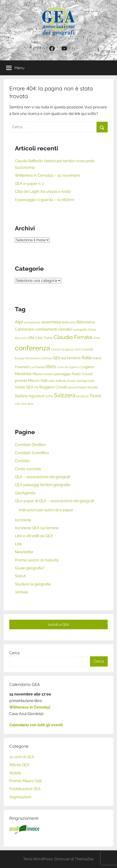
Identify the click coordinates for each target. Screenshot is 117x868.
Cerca (14, 653)
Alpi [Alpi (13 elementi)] (19, 322)
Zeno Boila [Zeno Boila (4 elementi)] (27, 404)
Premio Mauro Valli (26, 781)
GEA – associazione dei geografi (42, 477)
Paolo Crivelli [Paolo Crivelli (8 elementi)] (82, 374)
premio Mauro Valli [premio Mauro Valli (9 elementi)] (31, 381)
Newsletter (24, 552)
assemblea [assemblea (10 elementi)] (51, 322)
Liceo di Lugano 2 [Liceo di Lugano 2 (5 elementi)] (68, 367)
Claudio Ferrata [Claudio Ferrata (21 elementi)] (73, 337)
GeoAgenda (25, 493)
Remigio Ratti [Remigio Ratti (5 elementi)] (86, 381)
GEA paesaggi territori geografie (42, 485)
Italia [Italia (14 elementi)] (87, 358)
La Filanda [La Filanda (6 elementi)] (37, 367)
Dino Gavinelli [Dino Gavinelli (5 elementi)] (84, 349)
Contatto (22, 461)
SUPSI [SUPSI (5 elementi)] (49, 396)
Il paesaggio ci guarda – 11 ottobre (45, 200)
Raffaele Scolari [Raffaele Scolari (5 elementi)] (66, 381)
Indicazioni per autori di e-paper (46, 510)
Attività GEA (19, 765)
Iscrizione (23, 520)
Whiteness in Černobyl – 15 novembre (47, 175)
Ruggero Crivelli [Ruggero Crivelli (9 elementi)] (53, 387)
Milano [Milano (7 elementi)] (38, 374)
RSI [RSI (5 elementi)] (36, 387)
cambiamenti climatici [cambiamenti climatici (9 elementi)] (53, 329)
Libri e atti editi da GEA (34, 536)
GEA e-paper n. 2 (29, 184)
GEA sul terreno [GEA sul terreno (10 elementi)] (67, 358)
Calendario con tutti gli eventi (36, 725)
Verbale (22, 592)
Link (18, 544)
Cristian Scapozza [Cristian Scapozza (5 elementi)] (63, 349)
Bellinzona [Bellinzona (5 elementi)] (69, 322)
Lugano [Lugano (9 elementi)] (87, 367)
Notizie (15, 773)
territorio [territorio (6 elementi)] (82, 396)
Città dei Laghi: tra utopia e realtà (43, 192)
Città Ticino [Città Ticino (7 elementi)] (44, 338)
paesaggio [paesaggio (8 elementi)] (63, 374)
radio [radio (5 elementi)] (52, 381)
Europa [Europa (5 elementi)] (19, 358)
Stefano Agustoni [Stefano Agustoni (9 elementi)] (30, 396)
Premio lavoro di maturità (37, 560)
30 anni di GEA (22, 757)
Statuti (20, 576)
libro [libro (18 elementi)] (51, 366)
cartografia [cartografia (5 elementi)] (80, 330)
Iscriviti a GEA (58, 625)
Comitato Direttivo (30, 445)
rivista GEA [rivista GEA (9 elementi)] (24, 387)
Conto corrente (28, 469)
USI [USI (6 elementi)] (17, 404)
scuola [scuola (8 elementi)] (92, 387)
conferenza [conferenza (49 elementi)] (33, 348)
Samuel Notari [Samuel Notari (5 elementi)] (77, 387)
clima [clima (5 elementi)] (97, 338)
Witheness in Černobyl (30, 707)
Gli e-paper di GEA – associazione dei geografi (54, 501)
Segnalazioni (20, 797)
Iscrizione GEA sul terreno (37, 528)
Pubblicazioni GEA (25, 789)
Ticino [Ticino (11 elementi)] (95, 396)
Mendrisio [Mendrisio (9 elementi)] (23, 374)
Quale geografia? (30, 568)
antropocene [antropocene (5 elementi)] (32, 322)
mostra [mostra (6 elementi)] (48, 374)
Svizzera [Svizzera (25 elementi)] (65, 395)
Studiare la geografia (33, 584)
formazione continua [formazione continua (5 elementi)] (38, 358)
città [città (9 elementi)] (31, 338)
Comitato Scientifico (32, 453)
